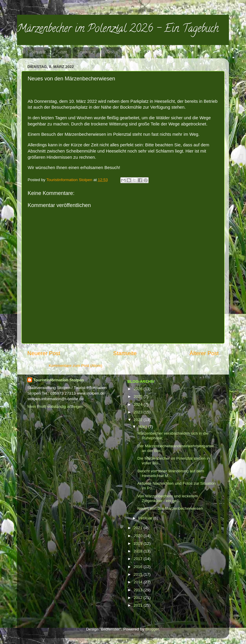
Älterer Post (204, 353)
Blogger (152, 629)
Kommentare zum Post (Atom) (76, 366)
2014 (139, 582)
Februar (146, 518)
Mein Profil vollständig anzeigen (55, 407)
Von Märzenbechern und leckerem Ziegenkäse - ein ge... (168, 498)
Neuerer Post (44, 353)
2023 (139, 412)
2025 (139, 397)
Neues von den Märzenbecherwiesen (170, 508)
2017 (139, 559)
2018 (139, 551)
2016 (139, 567)
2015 (139, 574)
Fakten (61, 53)
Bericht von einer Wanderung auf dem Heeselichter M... (171, 473)
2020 (139, 536)
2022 (139, 420)
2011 (139, 605)
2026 (139, 389)
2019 (139, 543)
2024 (139, 404)
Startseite (37, 53)
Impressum (86, 53)
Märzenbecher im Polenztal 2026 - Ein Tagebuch (118, 29)
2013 (139, 590)
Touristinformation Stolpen (59, 380)
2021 (139, 528)
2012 (139, 598)
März (143, 427)
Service (111, 53)
